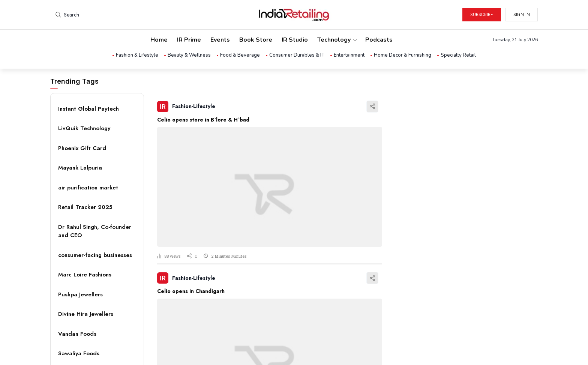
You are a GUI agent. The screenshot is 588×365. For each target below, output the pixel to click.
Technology (337, 40)
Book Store (256, 40)
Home (159, 40)
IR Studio (295, 40)
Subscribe (482, 15)
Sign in (522, 15)
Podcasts (379, 40)
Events (220, 40)
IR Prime (189, 40)
